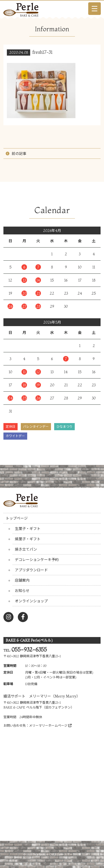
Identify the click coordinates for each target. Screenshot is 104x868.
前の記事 (19, 154)
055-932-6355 (29, 650)
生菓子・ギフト (28, 529)
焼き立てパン (26, 549)
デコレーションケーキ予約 (37, 560)
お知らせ (22, 591)
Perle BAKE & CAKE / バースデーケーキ (57, 854)
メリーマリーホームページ (50, 726)
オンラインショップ (31, 601)
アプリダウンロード (31, 570)
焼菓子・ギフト (28, 539)
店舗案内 (22, 580)
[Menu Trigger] (95, 9)
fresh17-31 (43, 52)
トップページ (17, 518)
